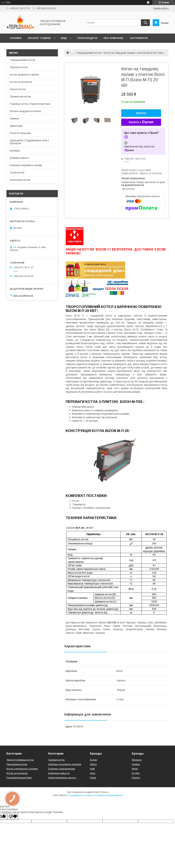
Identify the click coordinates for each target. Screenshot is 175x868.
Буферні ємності (20, 158)
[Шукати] (145, 23)
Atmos (93, 764)
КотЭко (136, 773)
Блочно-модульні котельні (25, 111)
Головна (16, 38)
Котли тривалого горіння (24, 75)
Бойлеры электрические (62, 769)
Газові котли (17, 173)
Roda (93, 778)
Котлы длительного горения (22, 769)
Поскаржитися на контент (81, 795)
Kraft (92, 769)
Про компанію (113, 38)
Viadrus (136, 764)
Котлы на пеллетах (17, 773)
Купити (141, 113)
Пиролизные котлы (17, 764)
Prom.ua (104, 792)
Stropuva (137, 760)
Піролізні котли (19, 67)
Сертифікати (139, 38)
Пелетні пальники (20, 133)
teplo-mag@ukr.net (23, 295)
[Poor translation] (13, 817)
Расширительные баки (19, 778)
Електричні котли (20, 180)
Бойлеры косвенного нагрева (65, 764)
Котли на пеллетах (21, 82)
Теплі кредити (87, 38)
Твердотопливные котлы (20, 760)
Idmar (135, 769)
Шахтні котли (18, 89)
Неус (93, 773)
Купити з (141, 122)
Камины (15, 118)
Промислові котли (20, 97)
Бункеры (15, 151)
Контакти (16, 47)
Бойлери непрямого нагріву (26, 165)
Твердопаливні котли (89, 53)
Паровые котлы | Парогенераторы (30, 104)
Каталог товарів (39, 38)
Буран (93, 760)
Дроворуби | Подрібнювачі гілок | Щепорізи (29, 142)
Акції (64, 38)
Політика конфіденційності (109, 795)
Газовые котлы (56, 760)
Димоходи (16, 126)
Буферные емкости (59, 773)
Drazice (136, 778)
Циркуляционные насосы (62, 778)
